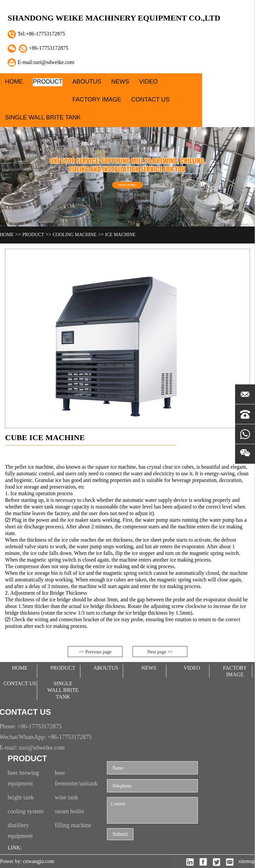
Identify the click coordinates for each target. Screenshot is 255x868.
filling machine (73, 825)
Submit (120, 834)
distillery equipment (20, 831)
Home (14, 82)
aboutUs (87, 82)
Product (48, 82)
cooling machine (75, 235)
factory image (97, 100)
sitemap (247, 861)
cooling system (26, 811)
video (148, 82)
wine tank (66, 797)
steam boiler (69, 811)
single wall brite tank (43, 117)
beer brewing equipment (23, 778)
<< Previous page (95, 652)
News (120, 82)
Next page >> (160, 652)
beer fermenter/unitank (76, 778)
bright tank (21, 797)
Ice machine (120, 235)
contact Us (150, 100)
